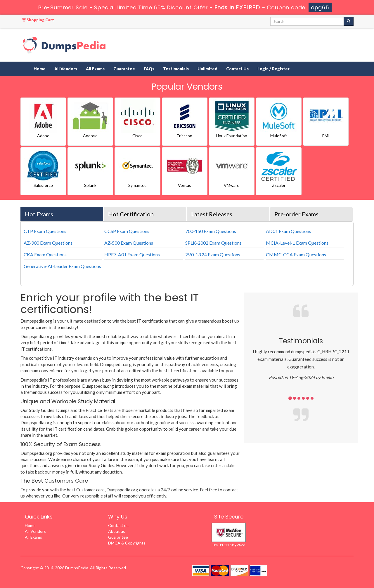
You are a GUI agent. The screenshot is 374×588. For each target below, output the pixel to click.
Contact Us (237, 69)
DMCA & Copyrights (127, 543)
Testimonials (176, 69)
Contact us (118, 525)
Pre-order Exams (296, 214)
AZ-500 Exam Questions (129, 243)
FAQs (149, 69)
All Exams (95, 69)
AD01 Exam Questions (289, 231)
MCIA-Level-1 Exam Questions (297, 243)
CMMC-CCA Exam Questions (296, 254)
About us (117, 531)
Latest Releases (212, 214)
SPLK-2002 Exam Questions (213, 243)
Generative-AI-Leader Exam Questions (62, 266)
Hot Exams (39, 214)
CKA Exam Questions (45, 254)
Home (40, 69)
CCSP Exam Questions (127, 231)
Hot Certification (131, 214)
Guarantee (124, 69)
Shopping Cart (38, 20)
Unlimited (207, 69)
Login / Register (273, 69)
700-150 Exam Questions (211, 231)
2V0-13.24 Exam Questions (213, 254)
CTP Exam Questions (45, 231)
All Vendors (66, 69)
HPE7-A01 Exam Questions (132, 254)
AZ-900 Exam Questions (48, 243)
